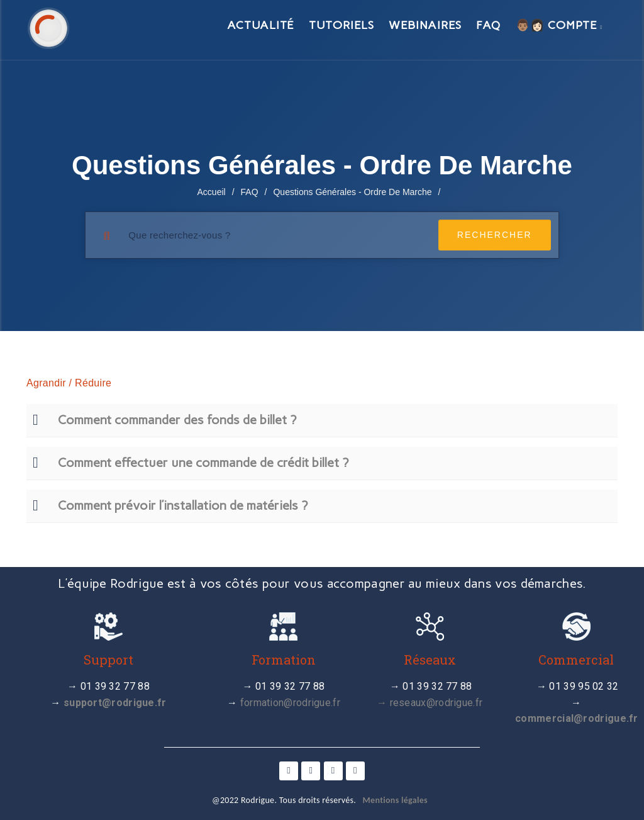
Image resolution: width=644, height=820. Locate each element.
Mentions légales (395, 800)
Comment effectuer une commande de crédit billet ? (203, 463)
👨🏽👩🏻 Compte (559, 25)
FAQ (488, 25)
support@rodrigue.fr (115, 703)
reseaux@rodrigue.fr (436, 703)
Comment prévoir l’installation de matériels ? (183, 505)
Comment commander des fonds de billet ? (177, 420)
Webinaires (425, 25)
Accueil (212, 192)
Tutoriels (341, 25)
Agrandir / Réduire (69, 383)
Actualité (260, 25)
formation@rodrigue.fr (290, 703)
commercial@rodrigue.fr (577, 718)
